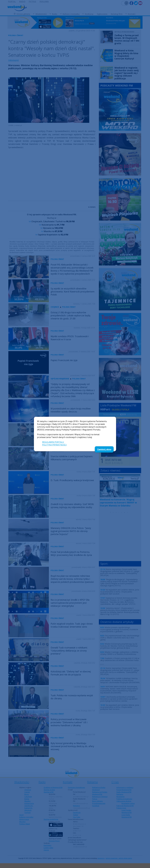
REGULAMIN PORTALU (53, 442)
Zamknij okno (104, 449)
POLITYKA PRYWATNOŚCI (54, 445)
